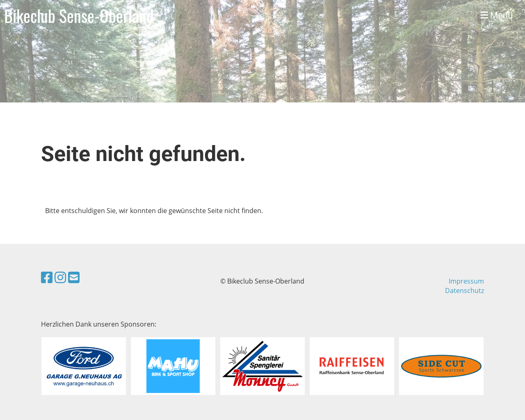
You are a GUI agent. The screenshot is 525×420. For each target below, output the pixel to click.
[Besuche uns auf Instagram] (60, 277)
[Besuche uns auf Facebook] (47, 277)
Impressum (466, 281)
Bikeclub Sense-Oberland (79, 16)
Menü (496, 15)
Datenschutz (465, 291)
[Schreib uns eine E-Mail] (74, 277)
